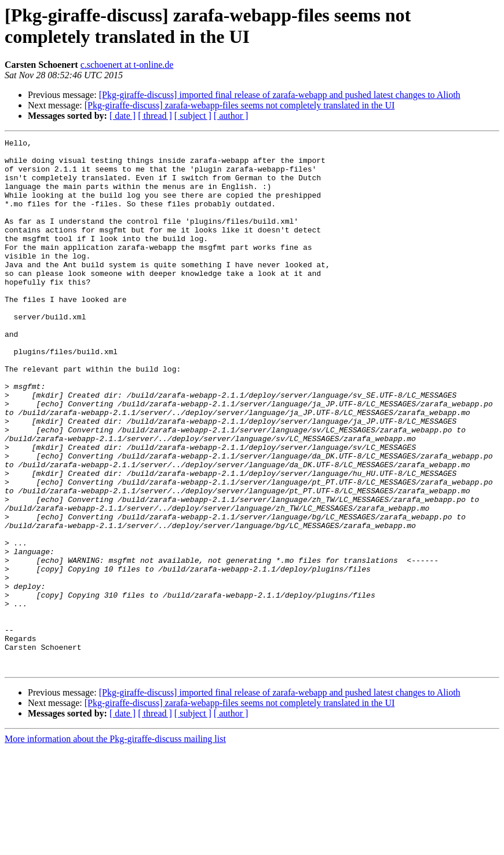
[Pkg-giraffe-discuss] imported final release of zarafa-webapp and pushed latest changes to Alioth (280, 95)
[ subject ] (193, 116)
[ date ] (123, 116)
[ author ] (231, 116)
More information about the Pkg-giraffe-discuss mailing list (115, 845)
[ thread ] (155, 116)
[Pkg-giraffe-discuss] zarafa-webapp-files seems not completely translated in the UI (240, 105)
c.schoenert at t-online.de (127, 65)
